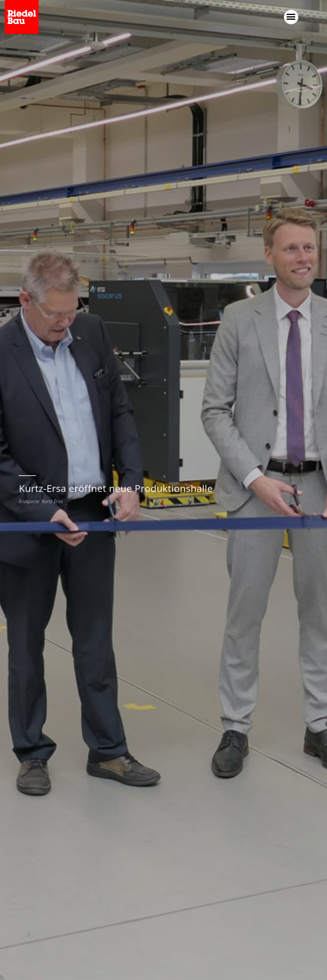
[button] (291, 17)
